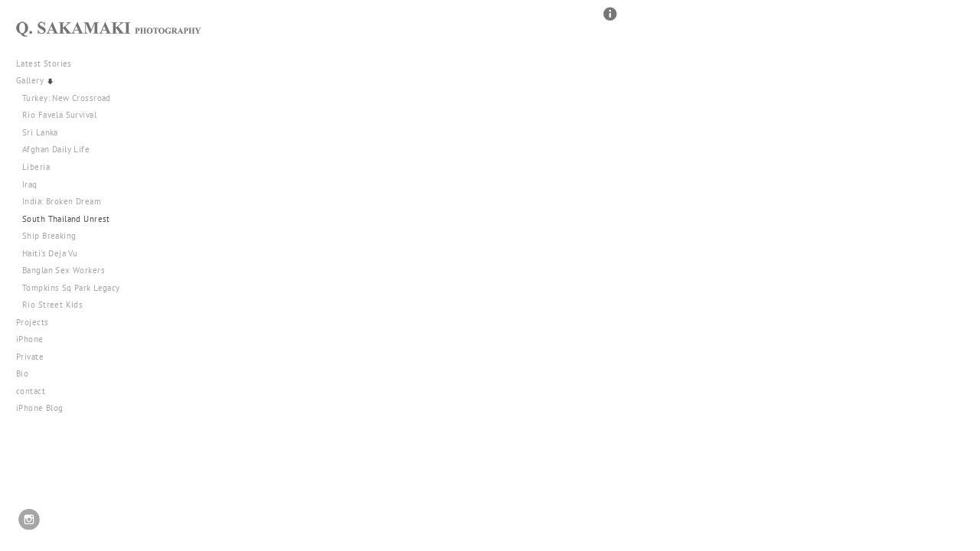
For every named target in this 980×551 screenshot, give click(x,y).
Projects (38, 322)
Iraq (30, 184)
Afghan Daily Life (56, 149)
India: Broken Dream (62, 201)
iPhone (35, 339)
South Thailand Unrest (66, 219)
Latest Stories (50, 64)
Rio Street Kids (52, 305)
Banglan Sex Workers (64, 270)
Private (30, 357)
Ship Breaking (49, 236)
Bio (22, 373)
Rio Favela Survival (59, 115)
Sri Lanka (40, 132)
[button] (610, 21)
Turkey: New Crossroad (67, 98)
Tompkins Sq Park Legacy (71, 288)
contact (31, 391)
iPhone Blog (40, 408)
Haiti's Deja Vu (50, 253)
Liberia (36, 167)
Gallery (36, 80)
